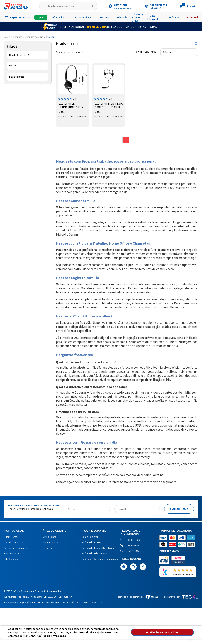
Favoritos (48, 549)
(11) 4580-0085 (130, 546)
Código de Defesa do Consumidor (100, 560)
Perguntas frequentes (16, 549)
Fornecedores (12, 554)
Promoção (193, 17)
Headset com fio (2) (19, 55)
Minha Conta (49, 538)
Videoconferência (82, 17)
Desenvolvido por (181, 598)
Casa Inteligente (153, 17)
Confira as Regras (144, 27)
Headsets (104, 17)
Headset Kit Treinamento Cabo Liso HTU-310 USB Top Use (108, 105)
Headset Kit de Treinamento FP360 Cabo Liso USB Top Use (72, 105)
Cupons (41, 17)
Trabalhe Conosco (14, 543)
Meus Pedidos (50, 543)
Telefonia (122, 17)
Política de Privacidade (94, 554)
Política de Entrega (92, 543)
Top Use (50, 37)
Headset (18, 37)
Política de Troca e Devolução (98, 549)
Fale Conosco (11, 560)
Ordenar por (145, 52)
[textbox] (68, 6)
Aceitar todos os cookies (176, 632)
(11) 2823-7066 (130, 541)
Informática (58, 17)
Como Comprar (90, 538)
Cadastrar (179, 510)
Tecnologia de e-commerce (138, 598)
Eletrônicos (173, 17)
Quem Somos (11, 538)
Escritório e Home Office (138, 17)
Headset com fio (34, 37)
